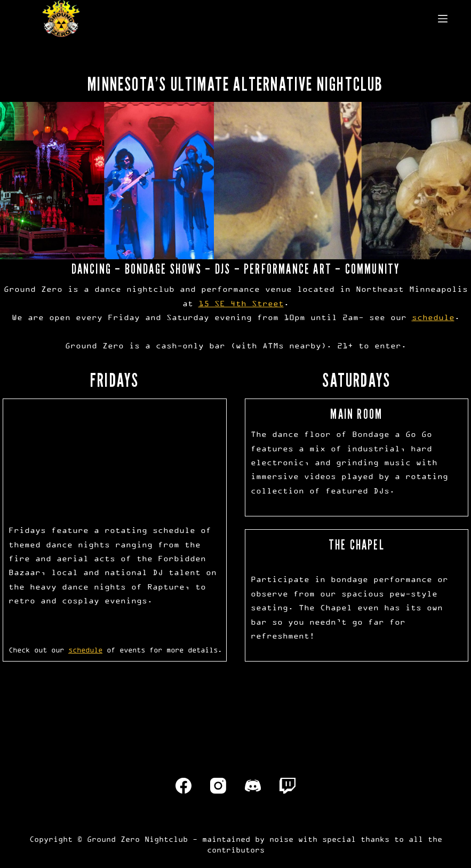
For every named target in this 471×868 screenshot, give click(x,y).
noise (281, 839)
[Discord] (253, 786)
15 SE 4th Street (241, 303)
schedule (433, 317)
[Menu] (443, 19)
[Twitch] (288, 786)
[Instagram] (218, 786)
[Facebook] (183, 786)
